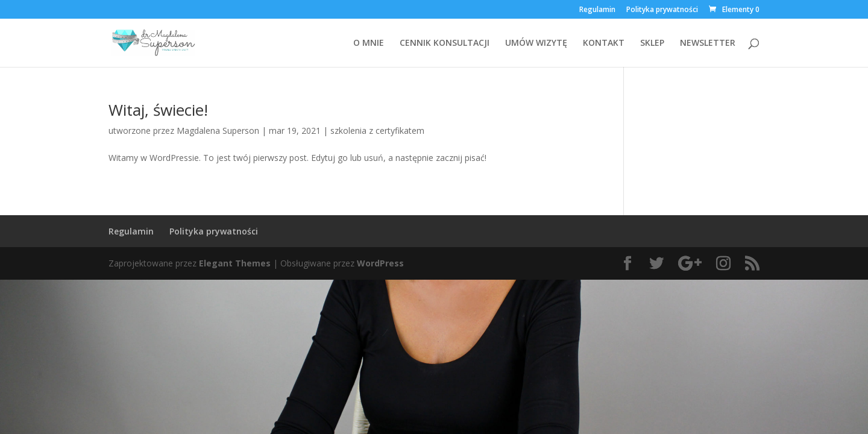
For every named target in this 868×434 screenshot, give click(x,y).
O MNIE (369, 43)
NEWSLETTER (708, 43)
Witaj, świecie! (158, 110)
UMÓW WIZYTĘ (536, 43)
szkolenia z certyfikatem (377, 131)
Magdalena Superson (218, 131)
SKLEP (652, 43)
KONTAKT (604, 43)
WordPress (380, 263)
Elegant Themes (235, 263)
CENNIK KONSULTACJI (445, 43)
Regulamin (597, 10)
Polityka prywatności (662, 10)
